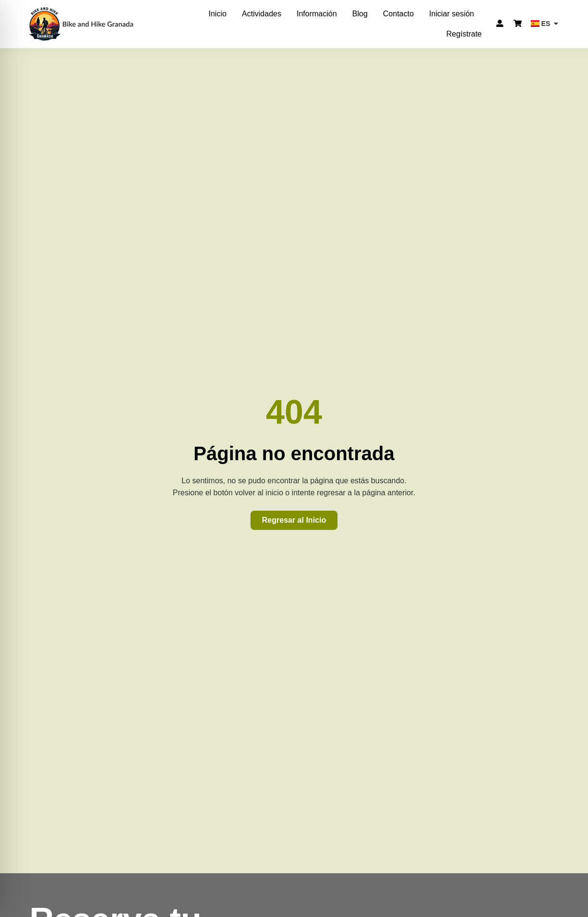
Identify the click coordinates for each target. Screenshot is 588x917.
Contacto (399, 14)
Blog (360, 14)
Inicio (218, 14)
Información (317, 14)
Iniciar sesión (452, 14)
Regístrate (464, 34)
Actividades (262, 14)
